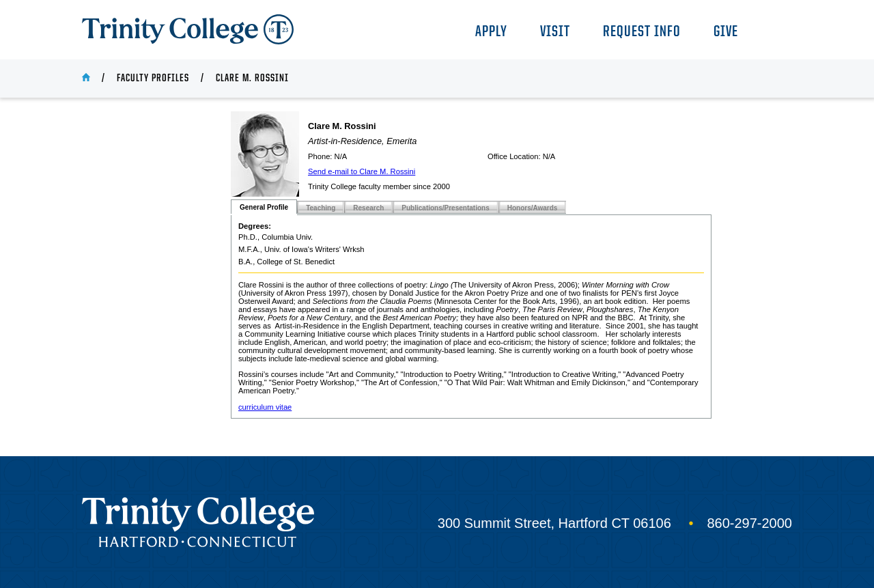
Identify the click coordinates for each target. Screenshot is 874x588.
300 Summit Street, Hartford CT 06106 (554, 523)
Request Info (642, 32)
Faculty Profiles (153, 79)
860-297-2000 (749, 523)
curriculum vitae (265, 407)
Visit (555, 32)
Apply (491, 32)
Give (726, 32)
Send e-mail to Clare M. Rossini (362, 171)
